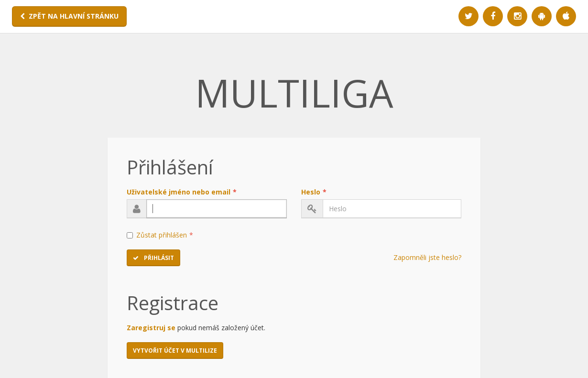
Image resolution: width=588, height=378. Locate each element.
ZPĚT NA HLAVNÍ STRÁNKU (69, 16)
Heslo (314, 192)
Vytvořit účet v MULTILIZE (175, 351)
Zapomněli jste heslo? (427, 257)
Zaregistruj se (151, 328)
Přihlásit (153, 258)
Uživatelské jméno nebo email (182, 192)
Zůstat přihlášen (160, 235)
